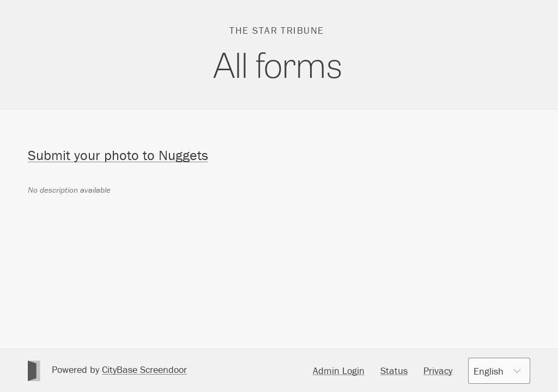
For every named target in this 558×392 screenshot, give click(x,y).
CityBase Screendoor (144, 369)
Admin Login (339, 370)
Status (394, 370)
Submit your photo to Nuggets (118, 155)
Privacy (438, 370)
